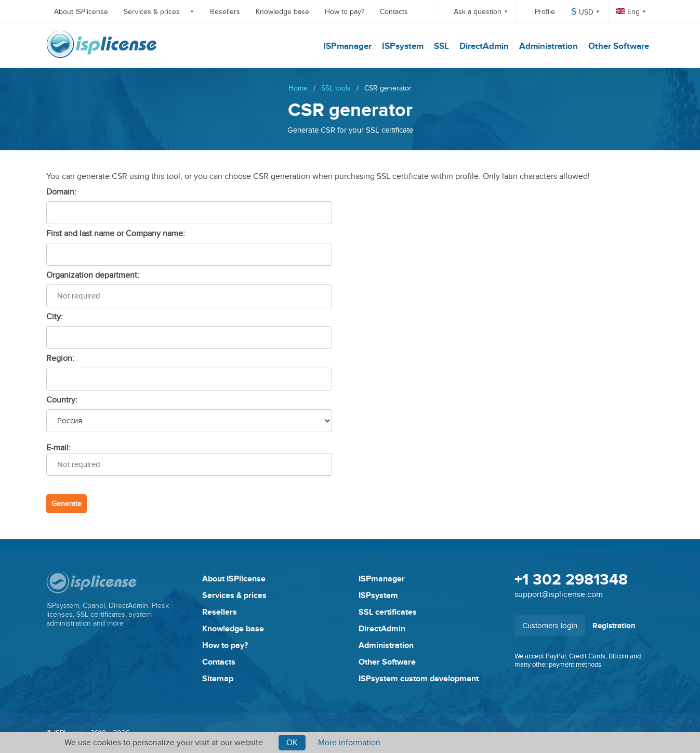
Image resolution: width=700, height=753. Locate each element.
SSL (441, 46)
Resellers (225, 12)
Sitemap (218, 679)
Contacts (394, 12)
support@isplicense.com (559, 594)
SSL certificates (388, 612)
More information (349, 743)
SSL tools (336, 88)
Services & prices (152, 12)
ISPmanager (347, 46)
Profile (545, 12)
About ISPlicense (81, 12)
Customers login (550, 626)
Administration (549, 46)
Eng (628, 12)
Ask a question (478, 12)
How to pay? (345, 12)
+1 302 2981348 (571, 580)
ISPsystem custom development (419, 679)
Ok (292, 743)
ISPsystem (403, 46)
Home (298, 88)
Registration (614, 626)
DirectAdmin (484, 46)
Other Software (619, 46)
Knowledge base (282, 12)
